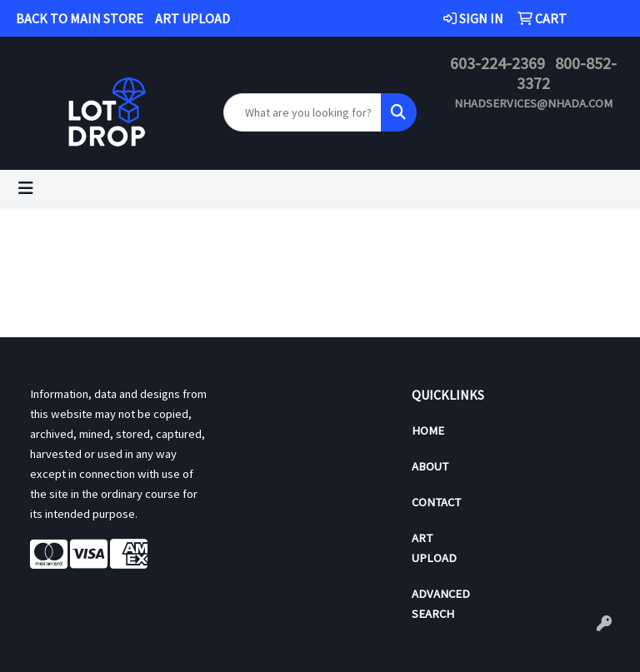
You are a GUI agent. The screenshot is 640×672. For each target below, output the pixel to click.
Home (428, 431)
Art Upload (434, 548)
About (430, 466)
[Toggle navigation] (26, 188)
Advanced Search (441, 604)
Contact (436, 502)
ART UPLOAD (192, 18)
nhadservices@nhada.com (533, 103)
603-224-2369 (497, 63)
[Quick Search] (302, 112)
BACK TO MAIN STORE (80, 18)
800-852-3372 (567, 73)
